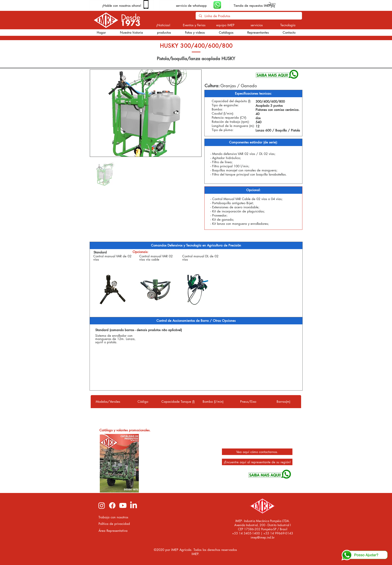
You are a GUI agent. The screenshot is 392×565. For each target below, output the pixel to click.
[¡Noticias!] (163, 25)
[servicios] (257, 25)
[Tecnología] (288, 25)
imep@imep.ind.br (263, 537)
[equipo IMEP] (226, 25)
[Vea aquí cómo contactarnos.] (257, 452)
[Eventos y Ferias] (194, 25)
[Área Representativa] (115, 531)
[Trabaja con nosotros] (115, 517)
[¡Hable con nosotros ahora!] (122, 5)
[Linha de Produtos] (249, 16)
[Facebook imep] (112, 505)
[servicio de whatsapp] (191, 5)
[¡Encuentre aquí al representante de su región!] (257, 462)
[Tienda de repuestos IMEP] (252, 5)
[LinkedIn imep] (134, 505)
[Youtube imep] (123, 505)
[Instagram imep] (102, 505)
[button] (164, 33)
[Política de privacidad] (115, 524)
